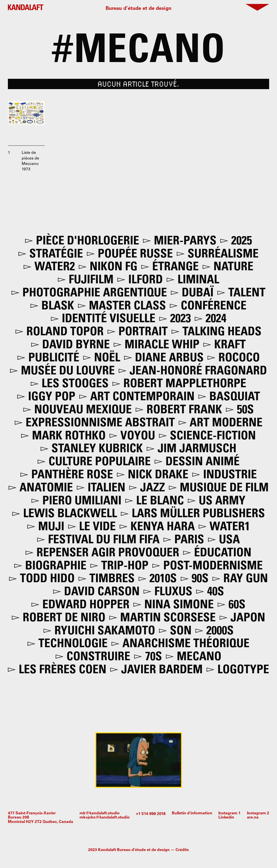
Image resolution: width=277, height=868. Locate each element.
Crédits (182, 850)
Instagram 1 (229, 813)
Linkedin (226, 818)
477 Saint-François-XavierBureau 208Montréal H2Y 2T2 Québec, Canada (41, 818)
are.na (253, 818)
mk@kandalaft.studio (100, 813)
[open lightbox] (26, 119)
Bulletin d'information (192, 813)
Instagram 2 (258, 813)
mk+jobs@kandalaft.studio (105, 818)
